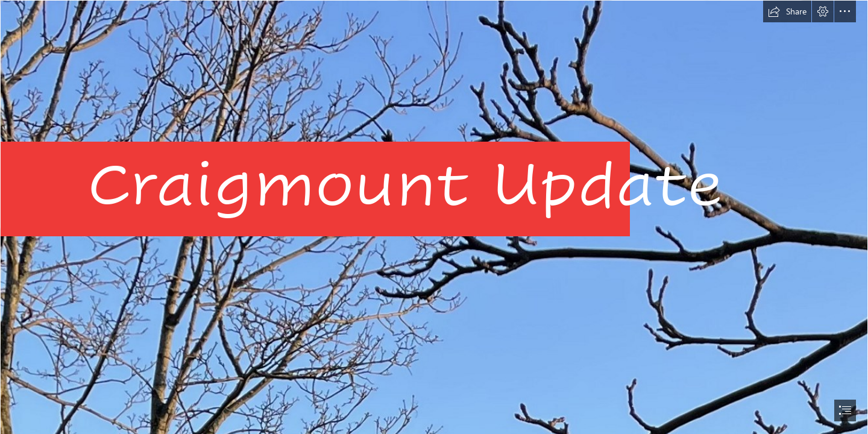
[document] (434, 217)
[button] (787, 11)
